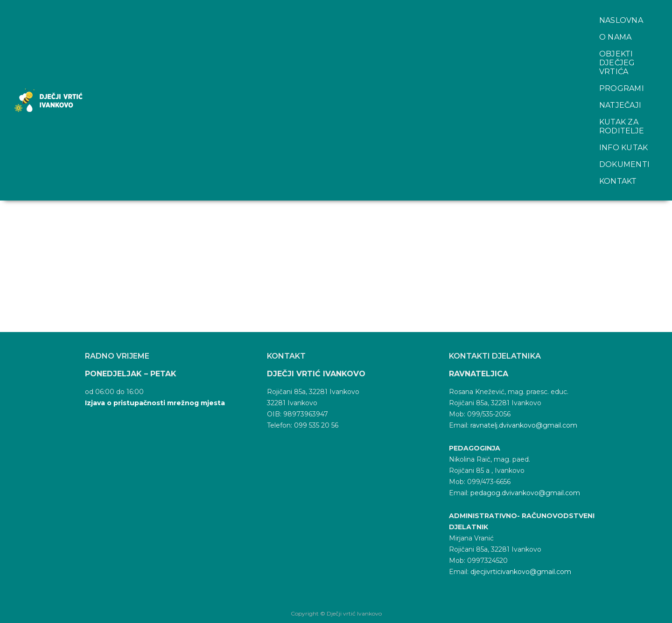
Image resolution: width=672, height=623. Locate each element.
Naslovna (141, 9)
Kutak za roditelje (498, 9)
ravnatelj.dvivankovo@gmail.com (524, 425)
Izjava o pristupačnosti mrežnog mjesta (155, 403)
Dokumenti (144, 25)
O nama (193, 9)
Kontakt (202, 25)
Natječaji (420, 9)
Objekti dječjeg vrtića (275, 9)
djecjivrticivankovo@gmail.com (521, 572)
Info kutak (579, 9)
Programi (363, 9)
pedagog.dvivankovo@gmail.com (525, 493)
